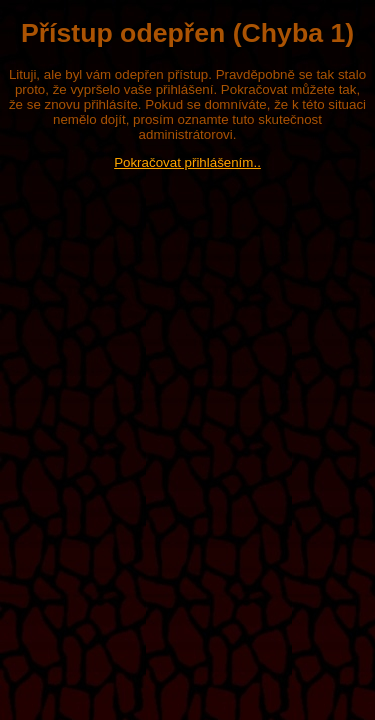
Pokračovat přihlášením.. (187, 162)
